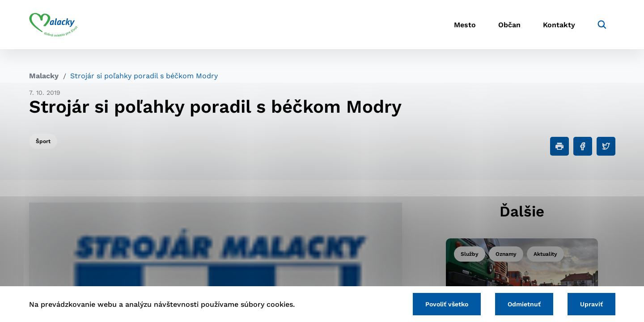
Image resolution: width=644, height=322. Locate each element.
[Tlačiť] (559, 146)
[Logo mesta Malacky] (53, 25)
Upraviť (591, 304)
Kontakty (559, 25)
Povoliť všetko (447, 304)
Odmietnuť (524, 304)
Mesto (465, 25)
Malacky (44, 76)
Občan (509, 25)
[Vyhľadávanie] (602, 25)
